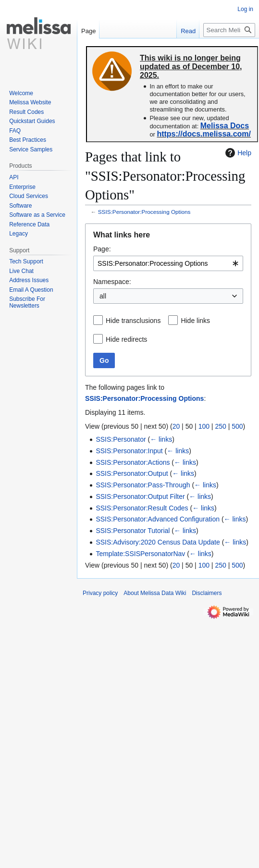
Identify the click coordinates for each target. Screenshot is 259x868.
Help (237, 153)
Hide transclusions (133, 321)
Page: (102, 249)
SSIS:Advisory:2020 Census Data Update (158, 542)
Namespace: (112, 282)
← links (161, 439)
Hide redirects (126, 339)
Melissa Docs (225, 126)
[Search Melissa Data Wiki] (229, 30)
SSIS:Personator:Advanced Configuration (158, 519)
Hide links (195, 321)
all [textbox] (103, 296)
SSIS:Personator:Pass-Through (143, 485)
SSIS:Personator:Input (129, 451)
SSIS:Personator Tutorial (133, 531)
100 (204, 426)
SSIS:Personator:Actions (133, 462)
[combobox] (168, 263)
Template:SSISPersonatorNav (140, 554)
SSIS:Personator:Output (132, 473)
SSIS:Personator (121, 439)
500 (237, 426)
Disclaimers (207, 593)
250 (220, 426)
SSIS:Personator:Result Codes (142, 508)
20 (176, 426)
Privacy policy (100, 593)
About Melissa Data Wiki (155, 593)
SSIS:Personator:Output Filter (140, 496)
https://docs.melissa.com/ (204, 134)
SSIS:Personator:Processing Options (144, 212)
